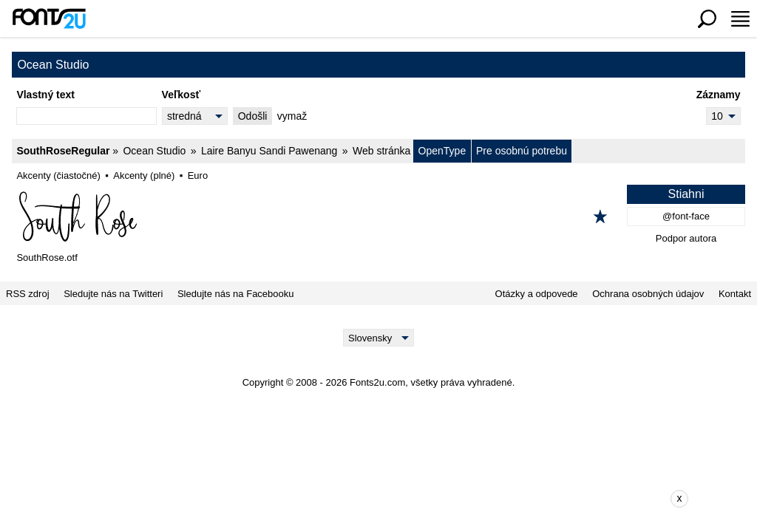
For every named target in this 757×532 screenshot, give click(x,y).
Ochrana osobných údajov (648, 294)
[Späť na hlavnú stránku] (49, 18)
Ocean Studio (154, 151)
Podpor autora (686, 238)
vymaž (292, 116)
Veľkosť (181, 95)
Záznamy (719, 95)
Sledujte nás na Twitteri (113, 294)
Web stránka (381, 151)
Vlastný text (45, 95)
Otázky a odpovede (537, 294)
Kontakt (735, 294)
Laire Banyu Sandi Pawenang (269, 151)
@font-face (686, 216)
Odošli (253, 116)
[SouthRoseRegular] (378, 216)
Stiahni (686, 194)
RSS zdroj (28, 294)
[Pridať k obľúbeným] (600, 216)
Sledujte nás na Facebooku (236, 294)
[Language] (379, 338)
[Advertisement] (390, 499)
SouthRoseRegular (63, 151)
